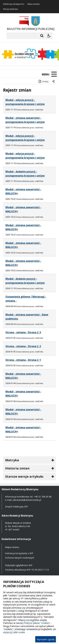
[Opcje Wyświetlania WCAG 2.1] (49, 36)
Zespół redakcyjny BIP (16, 507)
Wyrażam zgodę (46, 639)
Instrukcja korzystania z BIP (19, 553)
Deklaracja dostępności (14, 4)
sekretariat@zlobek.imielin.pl (27, 500)
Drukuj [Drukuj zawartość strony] (43, 81)
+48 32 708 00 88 (43, 497)
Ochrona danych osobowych (20, 558)
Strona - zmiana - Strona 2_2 (23, 346)
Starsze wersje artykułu (24, 476)
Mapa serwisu (34, 4)
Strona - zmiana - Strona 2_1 (23, 360)
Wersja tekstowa (10, 9)
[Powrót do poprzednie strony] (54, 82)
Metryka (12, 460)
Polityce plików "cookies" (37, 623)
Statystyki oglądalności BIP (19, 565)
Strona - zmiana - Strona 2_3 (23, 332)
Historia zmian (17, 468)
